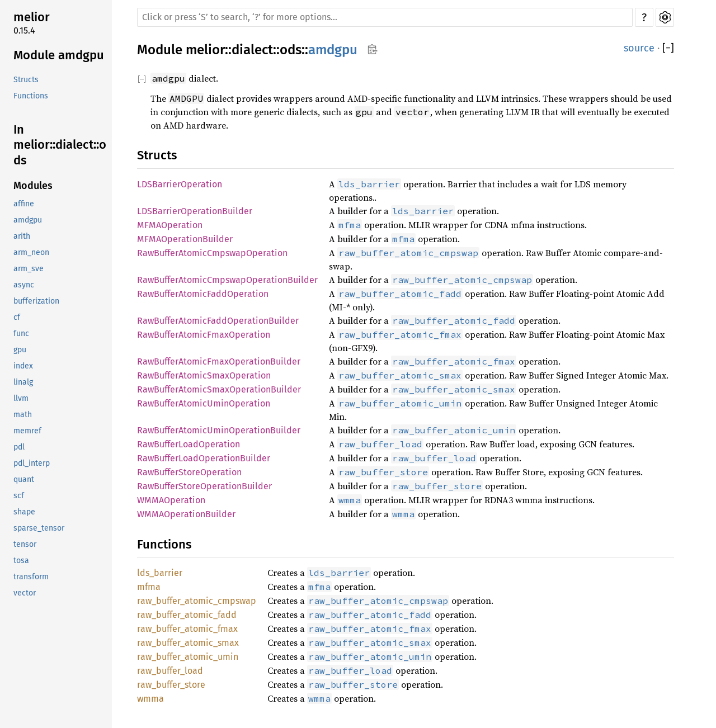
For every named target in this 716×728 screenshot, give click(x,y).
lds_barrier (160, 573)
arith (22, 236)
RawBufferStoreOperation (189, 472)
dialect (252, 50)
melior (32, 17)
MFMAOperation (170, 225)
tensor (25, 544)
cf (17, 317)
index (23, 366)
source (639, 48)
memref (27, 431)
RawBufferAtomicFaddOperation (203, 294)
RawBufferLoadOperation (189, 444)
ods (291, 50)
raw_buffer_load (170, 671)
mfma (149, 587)
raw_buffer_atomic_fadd (187, 615)
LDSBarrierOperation (180, 184)
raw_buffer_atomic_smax (188, 643)
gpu (20, 350)
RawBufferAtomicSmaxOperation (204, 375)
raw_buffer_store (171, 685)
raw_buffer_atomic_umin (188, 657)
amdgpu (28, 220)
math (23, 415)
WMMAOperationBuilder (186, 514)
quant (24, 479)
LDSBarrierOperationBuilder (195, 211)
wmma (150, 699)
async (24, 285)
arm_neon (31, 252)
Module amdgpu (59, 55)
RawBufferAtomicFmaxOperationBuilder (219, 361)
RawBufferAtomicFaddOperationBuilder (218, 321)
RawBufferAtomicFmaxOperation (204, 335)
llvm (21, 398)
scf (19, 496)
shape (24, 512)
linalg (23, 382)
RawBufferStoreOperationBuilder (204, 486)
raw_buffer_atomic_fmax (187, 629)
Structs (26, 80)
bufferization (36, 301)
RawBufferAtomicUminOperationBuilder (219, 430)
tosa (21, 561)
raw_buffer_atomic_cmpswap (197, 601)
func (21, 334)
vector (25, 593)
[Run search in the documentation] (385, 17)
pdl (19, 447)
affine (24, 204)
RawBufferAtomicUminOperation (204, 403)
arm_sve (29, 269)
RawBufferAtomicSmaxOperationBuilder (219, 389)
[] (668, 48)
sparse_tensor (39, 528)
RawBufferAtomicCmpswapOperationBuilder (227, 280)
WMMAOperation (171, 500)
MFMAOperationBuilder (185, 239)
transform (31, 577)
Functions (31, 96)
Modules (33, 186)
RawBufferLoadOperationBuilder (204, 458)
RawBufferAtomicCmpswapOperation (212, 253)
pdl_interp (32, 463)
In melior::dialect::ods (60, 145)
